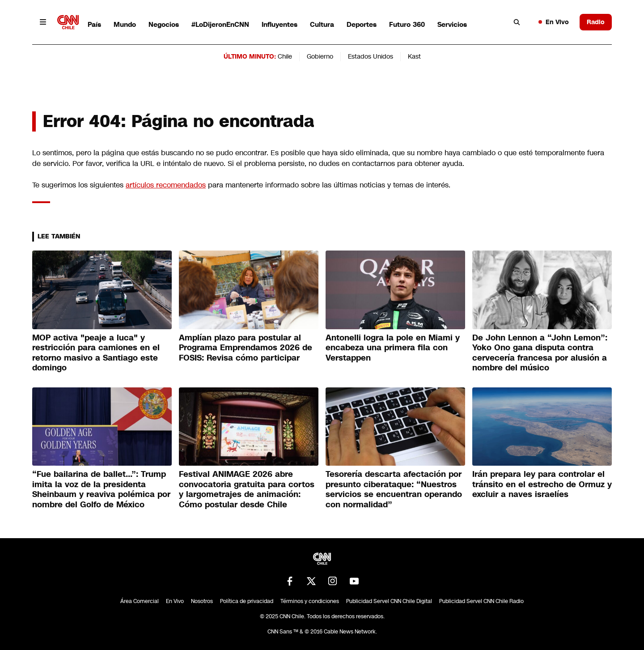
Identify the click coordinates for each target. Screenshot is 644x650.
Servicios (452, 24)
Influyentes (280, 24)
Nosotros (202, 601)
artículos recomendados (166, 185)
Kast (414, 56)
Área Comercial (140, 601)
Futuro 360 (407, 24)
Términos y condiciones (310, 601)
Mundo (125, 24)
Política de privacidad (247, 601)
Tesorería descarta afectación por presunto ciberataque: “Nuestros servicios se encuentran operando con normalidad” (394, 489)
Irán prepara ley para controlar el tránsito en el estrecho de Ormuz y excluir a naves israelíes (542, 484)
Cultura (322, 24)
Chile (285, 56)
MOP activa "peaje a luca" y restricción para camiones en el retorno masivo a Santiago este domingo (96, 353)
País (94, 24)
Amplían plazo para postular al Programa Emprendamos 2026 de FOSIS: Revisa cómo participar (246, 348)
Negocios (164, 24)
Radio (596, 22)
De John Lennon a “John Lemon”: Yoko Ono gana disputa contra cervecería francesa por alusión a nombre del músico (540, 353)
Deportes (362, 24)
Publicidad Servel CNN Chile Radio (481, 601)
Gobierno (320, 56)
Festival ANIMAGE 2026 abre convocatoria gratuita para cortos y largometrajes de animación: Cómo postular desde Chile (247, 489)
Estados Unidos (371, 56)
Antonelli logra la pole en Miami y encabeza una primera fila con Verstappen (393, 348)
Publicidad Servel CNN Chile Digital (389, 601)
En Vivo (554, 22)
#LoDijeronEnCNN (220, 24)
